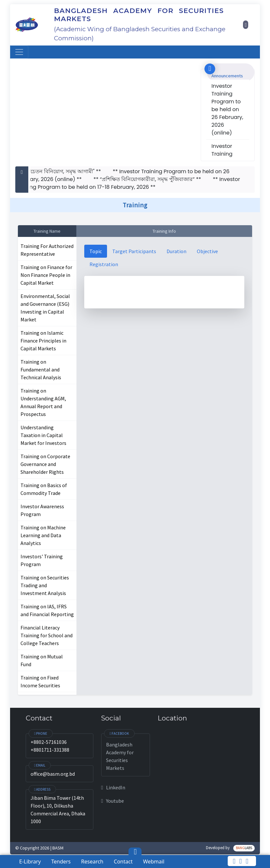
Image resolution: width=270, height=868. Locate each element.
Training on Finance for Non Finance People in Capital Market (46, 275)
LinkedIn (113, 787)
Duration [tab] (176, 251)
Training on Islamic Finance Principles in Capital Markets (43, 341)
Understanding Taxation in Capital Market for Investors (43, 435)
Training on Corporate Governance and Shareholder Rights (45, 464)
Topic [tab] (96, 251)
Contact (123, 862)
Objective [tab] (207, 251)
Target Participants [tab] (134, 251)
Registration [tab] (104, 264)
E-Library (30, 862)
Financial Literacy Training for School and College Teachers (47, 635)
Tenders (61, 862)
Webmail (154, 862)
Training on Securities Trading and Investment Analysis (45, 585)
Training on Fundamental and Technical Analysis (41, 369)
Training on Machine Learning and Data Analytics (43, 535)
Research (92, 862)
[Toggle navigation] (19, 52)
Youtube (113, 801)
